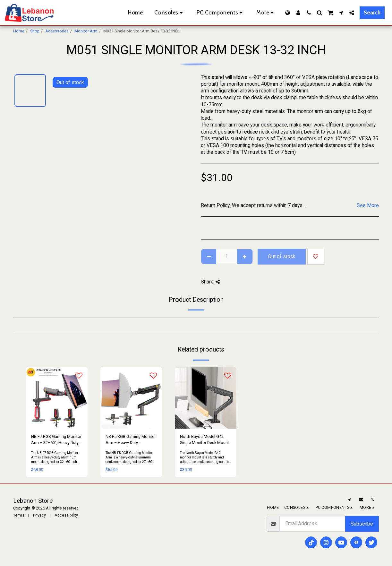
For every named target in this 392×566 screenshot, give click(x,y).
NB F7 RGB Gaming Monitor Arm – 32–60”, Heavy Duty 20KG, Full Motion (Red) (56, 440)
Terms (19, 515)
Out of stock (282, 256)
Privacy (39, 515)
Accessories (57, 31)
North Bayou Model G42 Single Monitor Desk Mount (205, 440)
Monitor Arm (86, 31)
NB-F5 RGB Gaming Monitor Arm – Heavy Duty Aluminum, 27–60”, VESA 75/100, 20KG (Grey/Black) (131, 440)
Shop (35, 31)
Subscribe (362, 524)
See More (368, 205)
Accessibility (66, 515)
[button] (309, 13)
